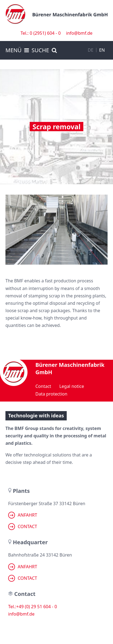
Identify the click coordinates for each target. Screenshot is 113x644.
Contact (43, 386)
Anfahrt (23, 515)
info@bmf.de (79, 33)
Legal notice (72, 386)
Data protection (51, 394)
